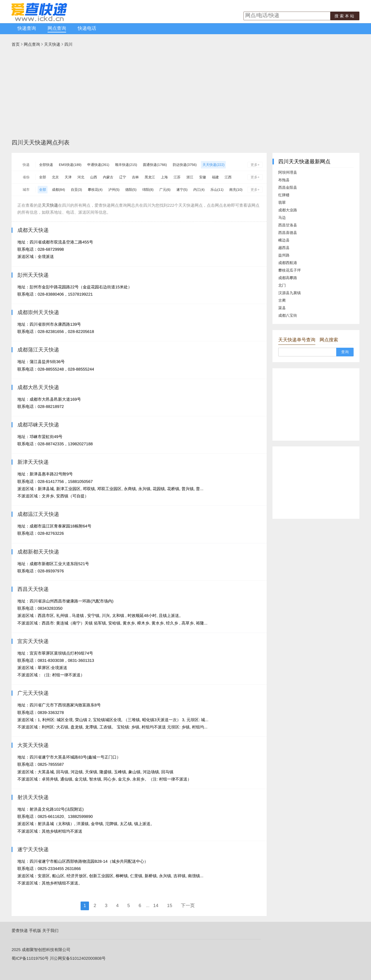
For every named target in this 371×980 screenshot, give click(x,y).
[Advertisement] (185, 95)
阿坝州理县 (288, 172)
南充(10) (236, 190)
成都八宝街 (288, 315)
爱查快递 (20, 930)
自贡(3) (76, 190)
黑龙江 (150, 177)
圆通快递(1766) (155, 165)
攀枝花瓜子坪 (290, 270)
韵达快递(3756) (185, 165)
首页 (16, 44)
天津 (68, 177)
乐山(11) (217, 190)
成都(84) (58, 190)
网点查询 (57, 29)
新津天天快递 (33, 462)
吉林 (135, 177)
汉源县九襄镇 (290, 293)
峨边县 (284, 240)
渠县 (282, 308)
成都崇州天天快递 (38, 312)
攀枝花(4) (95, 190)
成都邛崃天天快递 (38, 425)
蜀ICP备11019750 (28, 958)
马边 (282, 218)
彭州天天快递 (33, 275)
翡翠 (282, 203)
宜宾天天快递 (33, 641)
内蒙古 (108, 177)
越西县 (284, 248)
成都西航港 (288, 263)
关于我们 (50, 930)
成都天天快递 (33, 230)
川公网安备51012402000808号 (78, 958)
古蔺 (282, 300)
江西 (228, 177)
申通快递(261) (98, 165)
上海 (164, 177)
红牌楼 (284, 195)
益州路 (284, 255)
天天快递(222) (213, 165)
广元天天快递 (33, 693)
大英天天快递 (33, 745)
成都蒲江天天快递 (38, 350)
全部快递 (46, 165)
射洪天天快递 (33, 797)
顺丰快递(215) (126, 165)
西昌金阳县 (288, 187)
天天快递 (52, 44)
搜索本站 (345, 16)
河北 (81, 177)
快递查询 (27, 29)
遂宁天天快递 (33, 849)
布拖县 (284, 180)
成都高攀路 (288, 278)
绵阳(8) (148, 190)
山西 (94, 177)
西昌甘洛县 (288, 225)
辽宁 (123, 177)
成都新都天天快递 (38, 552)
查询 (345, 352)
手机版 (35, 930)
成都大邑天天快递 (38, 387)
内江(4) (199, 190)
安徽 (203, 177)
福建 (215, 177)
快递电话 (87, 29)
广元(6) (165, 190)
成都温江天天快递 (38, 514)
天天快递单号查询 (297, 340)
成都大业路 (288, 210)
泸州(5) (114, 190)
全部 (43, 177)
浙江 (190, 177)
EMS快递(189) (70, 165)
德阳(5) (131, 190)
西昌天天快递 (33, 589)
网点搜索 (329, 340)
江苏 (177, 177)
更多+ (255, 165)
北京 (55, 177)
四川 (68, 44)
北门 (282, 285)
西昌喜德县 (288, 233)
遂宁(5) (182, 190)
